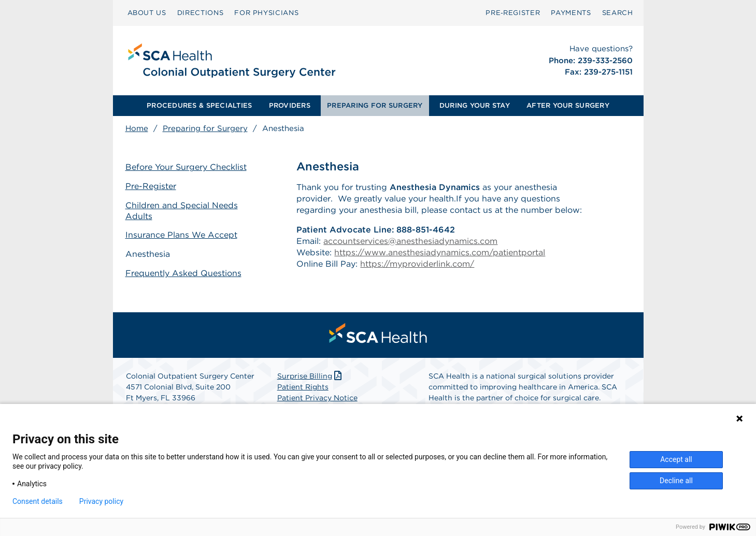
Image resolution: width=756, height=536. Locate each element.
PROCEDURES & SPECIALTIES (199, 105)
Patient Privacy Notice (317, 398)
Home (137, 128)
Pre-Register (151, 186)
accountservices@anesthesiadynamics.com (410, 241)
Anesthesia (148, 254)
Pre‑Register (513, 13)
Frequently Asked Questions (183, 273)
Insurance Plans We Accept (181, 235)
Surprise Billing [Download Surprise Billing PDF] (311, 376)
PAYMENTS (571, 13)
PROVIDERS (290, 105)
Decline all (676, 481)
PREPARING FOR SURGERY (375, 105)
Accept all (676, 459)
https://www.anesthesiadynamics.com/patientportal (440, 252)
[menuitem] (147, 13)
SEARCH (618, 13)
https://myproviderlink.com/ (417, 264)
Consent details (38, 501)
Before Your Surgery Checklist (186, 167)
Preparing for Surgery (205, 128)
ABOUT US (147, 13)
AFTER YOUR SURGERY (568, 105)
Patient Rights (303, 387)
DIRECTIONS (201, 13)
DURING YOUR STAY (475, 105)
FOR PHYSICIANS (266, 13)
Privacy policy (101, 501)
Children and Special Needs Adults (182, 211)
